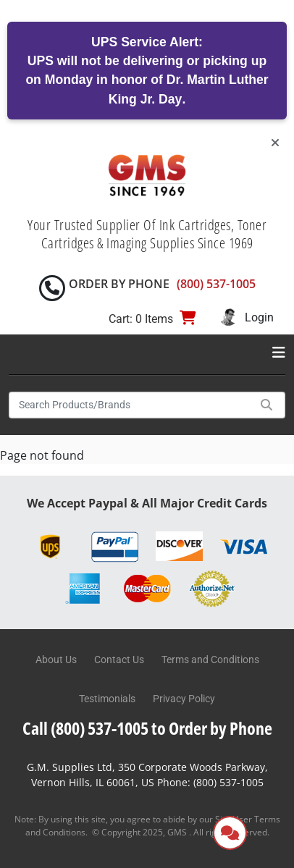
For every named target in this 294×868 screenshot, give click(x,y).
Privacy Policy (184, 699)
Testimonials (107, 699)
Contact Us (119, 660)
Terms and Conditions (210, 660)
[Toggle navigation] (279, 353)
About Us (56, 660)
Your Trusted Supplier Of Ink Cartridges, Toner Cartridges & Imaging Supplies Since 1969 (147, 234)
